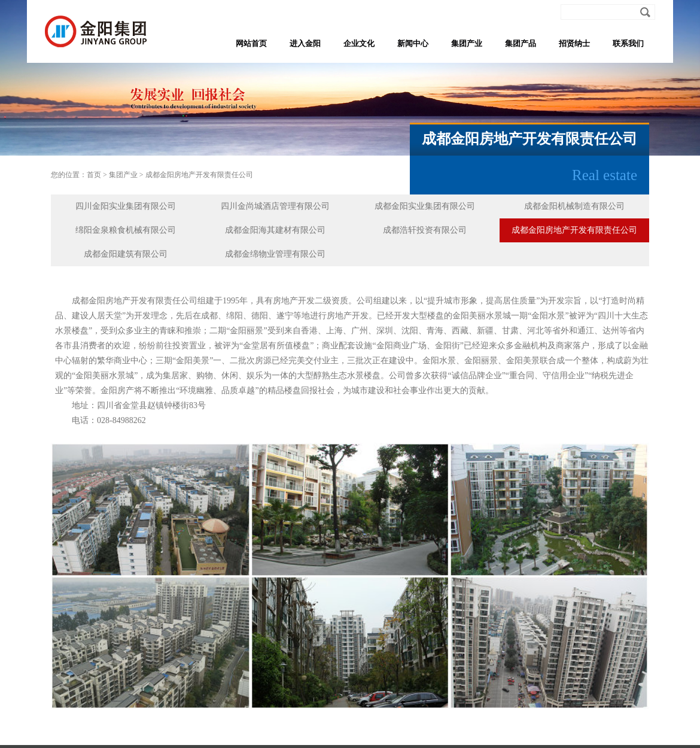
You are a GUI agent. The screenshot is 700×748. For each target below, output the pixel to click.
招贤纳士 (574, 43)
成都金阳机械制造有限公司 (574, 206)
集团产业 (467, 43)
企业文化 (359, 43)
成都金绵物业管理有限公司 (275, 254)
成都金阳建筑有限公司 (126, 254)
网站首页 (251, 43)
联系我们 (628, 43)
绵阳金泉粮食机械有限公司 (126, 230)
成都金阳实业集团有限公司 (425, 206)
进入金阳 (305, 43)
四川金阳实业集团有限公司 (126, 206)
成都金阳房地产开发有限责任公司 (199, 175)
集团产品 (521, 43)
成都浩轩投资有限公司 (425, 230)
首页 (94, 175)
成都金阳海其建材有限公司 (275, 230)
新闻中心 (413, 43)
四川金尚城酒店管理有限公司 (275, 206)
